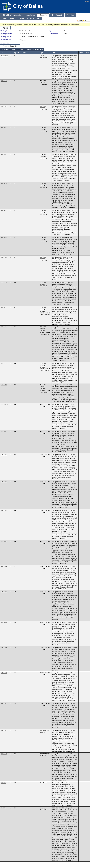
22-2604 (4, 808)
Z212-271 (4, 210)
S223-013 (4, 704)
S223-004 (4, 511)
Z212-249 (4, 385)
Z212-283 (4, 282)
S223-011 (4, 731)
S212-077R (5, 404)
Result (87, 53)
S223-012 (4, 754)
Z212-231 (4, 363)
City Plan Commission (26, 31)
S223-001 (4, 431)
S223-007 (4, 592)
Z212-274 (4, 237)
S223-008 (4, 622)
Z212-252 (4, 127)
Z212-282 (4, 257)
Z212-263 (4, 154)
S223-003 (4, 482)
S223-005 (4, 541)
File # (3, 53)
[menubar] (22, 49)
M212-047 (4, 56)
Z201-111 (4, 81)
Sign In (87, 1)
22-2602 (4, 783)
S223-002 (4, 455)
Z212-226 (4, 327)
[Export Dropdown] (22, 49)
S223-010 (4, 673)
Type (41, 53)
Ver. (11, 53)
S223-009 (4, 648)
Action (81, 53)
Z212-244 (4, 106)
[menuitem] (5, 49)
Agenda (23, 40)
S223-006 (4, 566)
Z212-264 (4, 183)
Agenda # (17, 53)
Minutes (21, 43)
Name (24, 53)
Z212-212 (4, 307)
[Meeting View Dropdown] (35, 49)
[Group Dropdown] (14, 49)
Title (54, 53)
